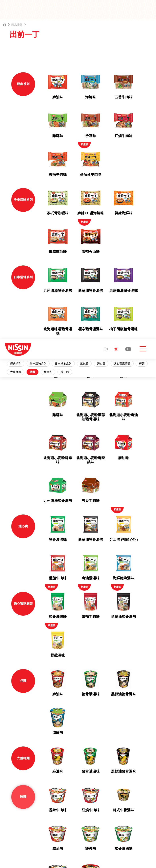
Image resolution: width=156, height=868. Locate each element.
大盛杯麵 (18, 57)
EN (106, 10)
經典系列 (18, 49)
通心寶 (103, 49)
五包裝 (87, 49)
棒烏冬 (50, 57)
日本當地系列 (66, 49)
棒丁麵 (67, 57)
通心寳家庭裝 (124, 49)
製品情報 (17, 25)
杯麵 (144, 49)
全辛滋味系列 (40, 49)
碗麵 (35, 57)
